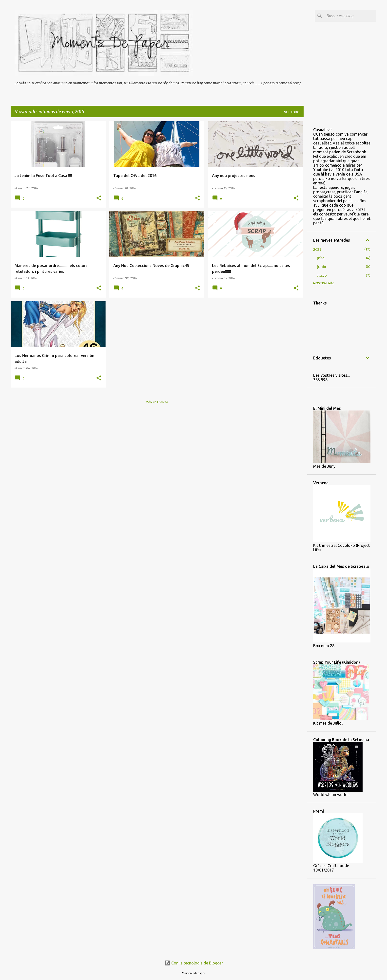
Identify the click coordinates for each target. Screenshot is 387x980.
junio (322, 267)
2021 (317, 249)
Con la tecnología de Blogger (194, 963)
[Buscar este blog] (350, 16)
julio (321, 258)
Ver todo (292, 112)
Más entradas (157, 402)
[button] (99, 198)
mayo (322, 275)
